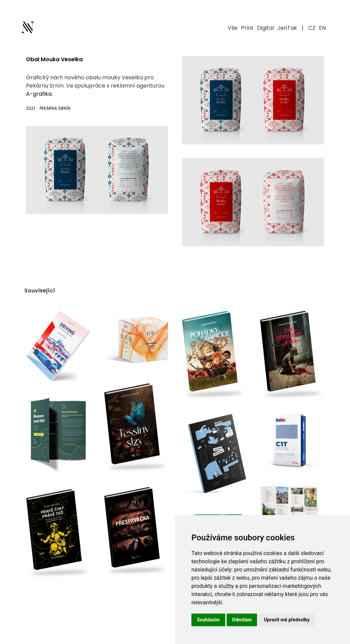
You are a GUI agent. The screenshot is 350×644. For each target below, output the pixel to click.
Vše (233, 28)
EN (322, 28)
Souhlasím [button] (208, 620)
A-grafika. (39, 94)
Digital (265, 28)
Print (247, 28)
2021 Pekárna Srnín (48, 108)
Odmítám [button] (242, 620)
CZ (312, 28)
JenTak (287, 28)
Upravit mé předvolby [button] (287, 620)
